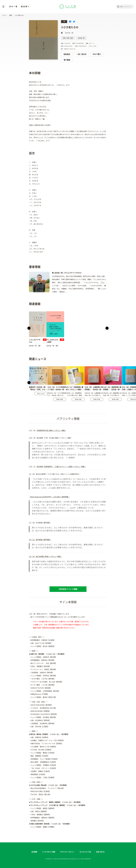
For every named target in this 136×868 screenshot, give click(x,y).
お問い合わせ (100, 852)
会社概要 (34, 852)
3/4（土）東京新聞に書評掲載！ (40, 540)
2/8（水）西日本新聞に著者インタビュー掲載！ (46, 557)
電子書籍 (67, 60)
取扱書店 (67, 54)
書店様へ (25, 6)
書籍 (11, 15)
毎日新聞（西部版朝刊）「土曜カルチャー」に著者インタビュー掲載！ (61, 467)
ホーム (4, 15)
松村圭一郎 (81, 38)
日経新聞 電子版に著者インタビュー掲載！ (51, 431)
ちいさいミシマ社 (85, 852)
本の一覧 (14, 6)
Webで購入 (97, 54)
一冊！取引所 (81, 54)
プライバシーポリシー (67, 852)
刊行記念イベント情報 (68, 589)
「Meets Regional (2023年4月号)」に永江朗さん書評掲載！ (49, 497)
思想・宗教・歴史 (68, 38)
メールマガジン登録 (49, 852)
